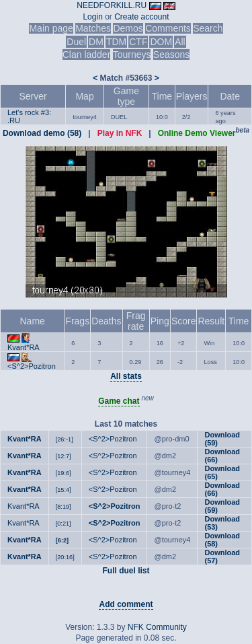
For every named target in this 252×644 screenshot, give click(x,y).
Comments (168, 28)
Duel (76, 42)
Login (92, 17)
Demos (128, 28)
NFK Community (157, 627)
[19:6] (64, 473)
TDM (116, 42)
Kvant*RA (24, 347)
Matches (93, 28)
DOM (161, 42)
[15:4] (64, 490)
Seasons (171, 55)
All (180, 42)
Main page (51, 28)
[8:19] (64, 507)
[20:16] (65, 557)
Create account (141, 17)
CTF (138, 42)
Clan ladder (87, 55)
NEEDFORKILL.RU (112, 5)
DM (96, 42)
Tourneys (132, 55)
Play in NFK (120, 133)
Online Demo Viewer (197, 133)
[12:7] (64, 456)
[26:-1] (65, 439)
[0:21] (64, 524)
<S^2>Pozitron (32, 366)
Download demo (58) (42, 133)
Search (208, 28)
